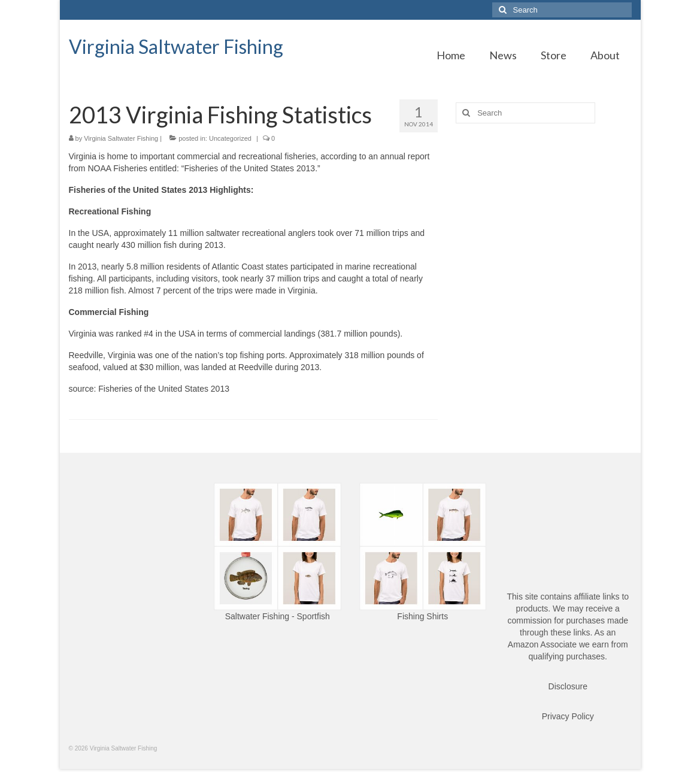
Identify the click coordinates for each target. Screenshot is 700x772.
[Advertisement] (543, 216)
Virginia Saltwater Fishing (176, 46)
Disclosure (568, 686)
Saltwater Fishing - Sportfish (278, 616)
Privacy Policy (568, 716)
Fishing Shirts (422, 616)
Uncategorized (230, 138)
